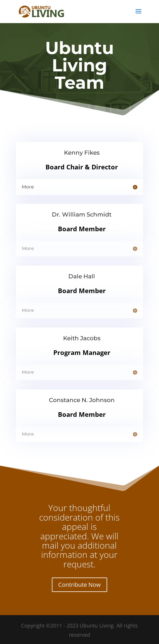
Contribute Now (79, 585)
